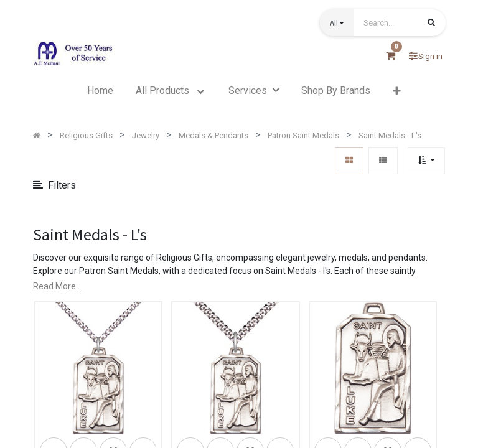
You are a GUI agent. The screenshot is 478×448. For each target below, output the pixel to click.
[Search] (431, 24)
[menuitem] (100, 91)
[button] (337, 23)
